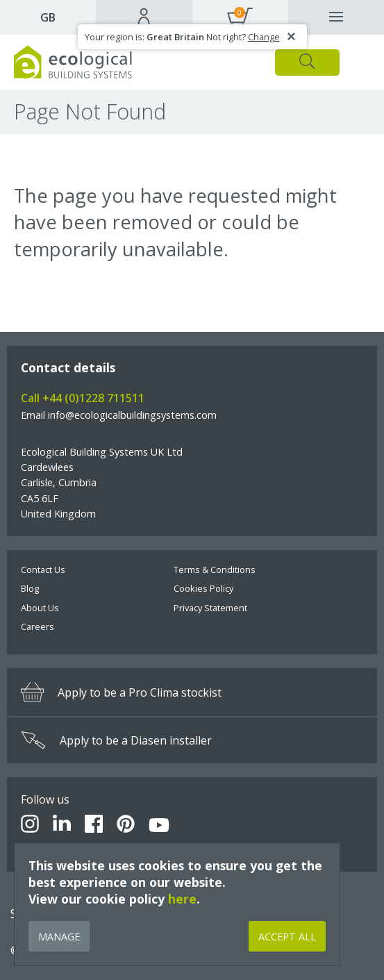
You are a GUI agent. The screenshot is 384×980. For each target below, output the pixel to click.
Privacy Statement (210, 608)
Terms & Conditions (215, 570)
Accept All (287, 937)
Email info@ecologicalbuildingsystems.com (119, 415)
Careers (37, 626)
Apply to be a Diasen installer (116, 740)
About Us (40, 608)
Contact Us (43, 570)
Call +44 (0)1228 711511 (83, 398)
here (182, 899)
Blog (30, 588)
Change (264, 37)
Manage (59, 937)
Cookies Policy (203, 588)
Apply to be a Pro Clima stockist (121, 692)
